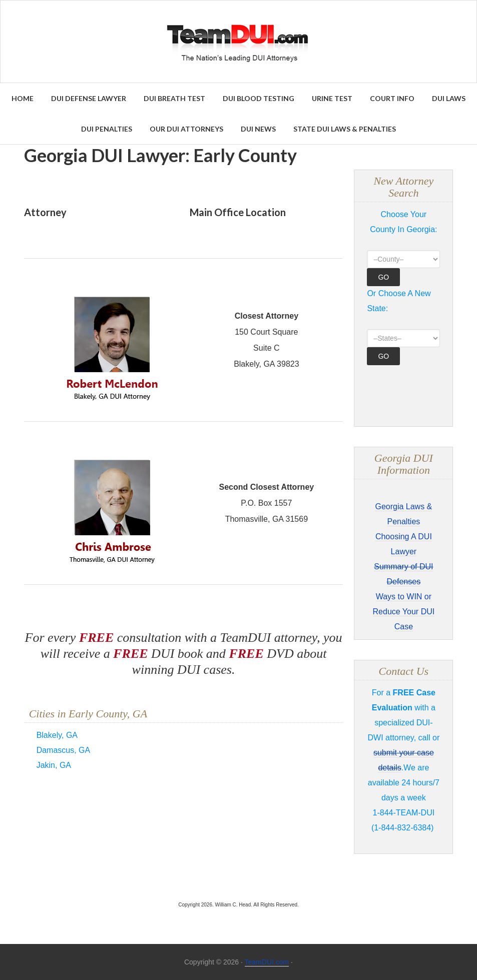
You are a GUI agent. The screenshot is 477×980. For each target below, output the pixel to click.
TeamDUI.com (267, 962)
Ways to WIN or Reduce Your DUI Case (404, 612)
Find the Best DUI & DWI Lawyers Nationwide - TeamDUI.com (238, 42)
